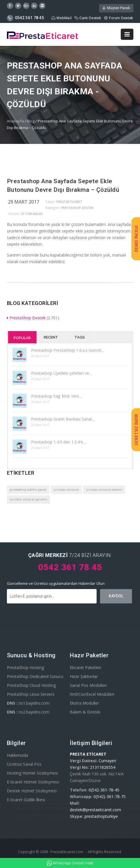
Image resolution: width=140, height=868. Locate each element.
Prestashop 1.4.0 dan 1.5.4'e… (59, 442)
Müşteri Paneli (116, 8)
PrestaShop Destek (77, 208)
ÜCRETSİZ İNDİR (136, 430)
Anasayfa (15, 121)
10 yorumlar (32, 214)
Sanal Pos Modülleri (88, 685)
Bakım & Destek (85, 712)
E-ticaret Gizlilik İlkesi (26, 800)
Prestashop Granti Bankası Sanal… (63, 419)
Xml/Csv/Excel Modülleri (92, 694)
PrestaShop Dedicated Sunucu (35, 676)
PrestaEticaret (69, 202)
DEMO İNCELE (136, 239)
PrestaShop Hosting (25, 667)
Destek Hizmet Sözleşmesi (32, 791)
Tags (80, 337)
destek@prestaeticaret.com (95, 810)
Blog (31, 121)
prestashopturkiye (101, 816)
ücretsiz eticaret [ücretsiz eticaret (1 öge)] (66, 490)
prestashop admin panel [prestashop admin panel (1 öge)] (28, 490)
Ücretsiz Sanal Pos (24, 764)
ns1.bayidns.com (28, 703)
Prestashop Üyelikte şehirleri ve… (62, 373)
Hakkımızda (18, 755)
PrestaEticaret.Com (67, 852)
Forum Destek (119, 18)
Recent (51, 337)
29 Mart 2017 (24, 202)
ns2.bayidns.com (28, 712)
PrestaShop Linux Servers (31, 694)
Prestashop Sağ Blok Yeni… (56, 396)
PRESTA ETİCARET (88, 754)
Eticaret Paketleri (86, 667)
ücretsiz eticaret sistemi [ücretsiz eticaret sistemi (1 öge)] (104, 490)
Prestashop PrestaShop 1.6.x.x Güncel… (68, 350)
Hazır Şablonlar (84, 676)
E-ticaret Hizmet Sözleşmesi (33, 782)
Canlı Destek (88, 18)
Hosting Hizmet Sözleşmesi (32, 773)
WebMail (61, 18)
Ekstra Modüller (84, 703)
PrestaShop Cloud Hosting (31, 685)
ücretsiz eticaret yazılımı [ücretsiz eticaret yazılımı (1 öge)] (28, 499)
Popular (22, 338)
